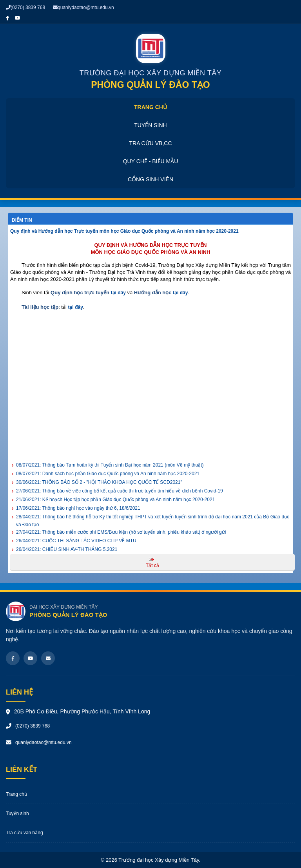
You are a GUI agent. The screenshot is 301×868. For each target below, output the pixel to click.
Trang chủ (150, 107)
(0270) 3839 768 (25, 7)
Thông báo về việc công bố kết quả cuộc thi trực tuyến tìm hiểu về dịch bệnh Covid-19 (120, 491)
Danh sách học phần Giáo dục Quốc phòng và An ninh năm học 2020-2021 (108, 474)
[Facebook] (13, 658)
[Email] (48, 658)
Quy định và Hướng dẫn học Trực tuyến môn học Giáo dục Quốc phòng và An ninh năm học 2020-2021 (124, 231)
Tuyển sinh (150, 125)
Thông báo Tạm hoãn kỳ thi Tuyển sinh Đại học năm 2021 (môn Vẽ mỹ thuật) (110, 465)
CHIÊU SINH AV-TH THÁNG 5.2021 (67, 549)
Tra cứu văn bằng (24, 833)
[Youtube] (30, 658)
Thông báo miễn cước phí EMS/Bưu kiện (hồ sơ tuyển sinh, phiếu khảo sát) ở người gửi (121, 532)
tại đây (118, 293)
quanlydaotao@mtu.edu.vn (83, 7)
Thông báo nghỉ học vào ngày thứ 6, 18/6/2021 (78, 508)
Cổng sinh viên (150, 179)
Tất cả (152, 565)
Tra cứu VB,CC (150, 143)
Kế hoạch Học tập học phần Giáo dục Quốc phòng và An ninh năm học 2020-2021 (115, 500)
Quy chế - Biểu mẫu (151, 161)
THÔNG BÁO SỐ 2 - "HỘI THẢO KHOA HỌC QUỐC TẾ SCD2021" (99, 482)
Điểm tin (22, 220)
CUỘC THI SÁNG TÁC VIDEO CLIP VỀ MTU (76, 541)
